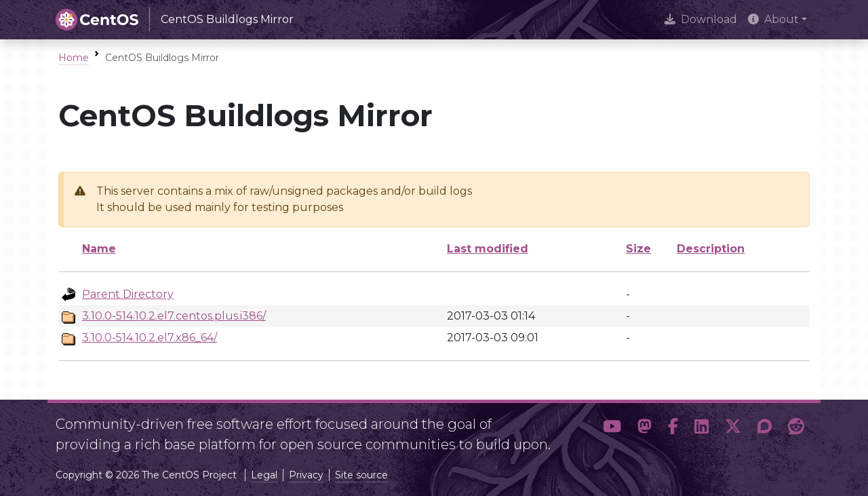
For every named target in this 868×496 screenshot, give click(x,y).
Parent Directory (128, 294)
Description (711, 249)
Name (99, 249)
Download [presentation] (701, 19)
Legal (264, 475)
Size (638, 249)
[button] (612, 429)
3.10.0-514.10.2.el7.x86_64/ (150, 338)
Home (74, 58)
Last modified (488, 249)
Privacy (306, 475)
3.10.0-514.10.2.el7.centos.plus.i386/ (174, 316)
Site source (361, 475)
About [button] (773, 19)
